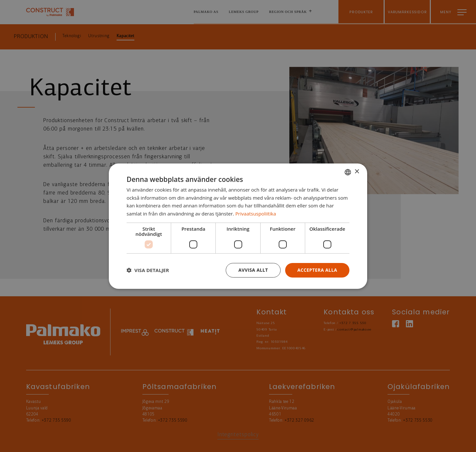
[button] (148, 270)
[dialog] (238, 226)
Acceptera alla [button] (317, 270)
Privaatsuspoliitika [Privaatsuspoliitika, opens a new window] (256, 214)
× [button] (357, 172)
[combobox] (348, 172)
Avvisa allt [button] (253, 270)
